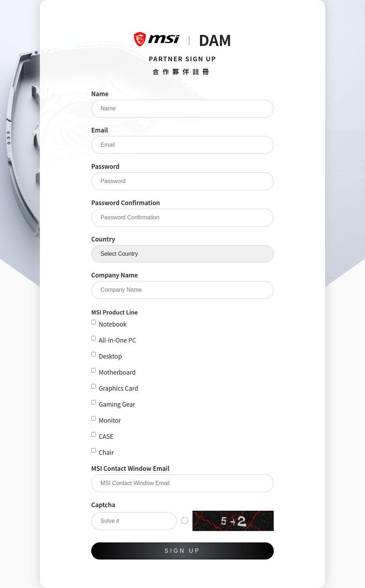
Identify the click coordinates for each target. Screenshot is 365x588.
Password (105, 166)
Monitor (106, 420)
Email (100, 130)
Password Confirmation (126, 202)
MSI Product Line (115, 312)
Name (100, 93)
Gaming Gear (113, 404)
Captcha (103, 504)
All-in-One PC (114, 340)
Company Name (115, 275)
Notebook (109, 324)
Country (103, 239)
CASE (102, 436)
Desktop (107, 356)
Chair (102, 452)
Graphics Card (115, 388)
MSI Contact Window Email (130, 468)
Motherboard (113, 372)
